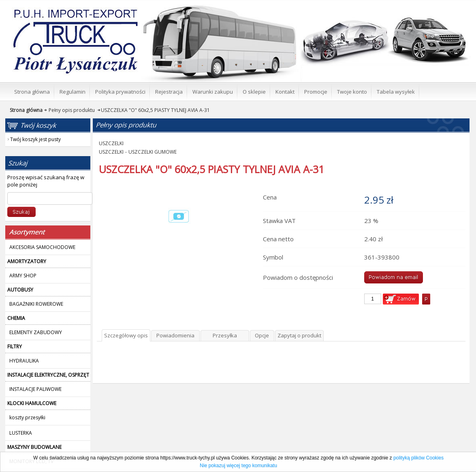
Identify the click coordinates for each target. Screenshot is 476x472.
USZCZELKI (111, 143)
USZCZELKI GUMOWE (153, 152)
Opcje (262, 335)
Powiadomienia (175, 335)
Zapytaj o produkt (299, 335)
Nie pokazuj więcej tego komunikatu (238, 466)
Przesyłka (225, 335)
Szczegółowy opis (126, 335)
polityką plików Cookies (418, 458)
